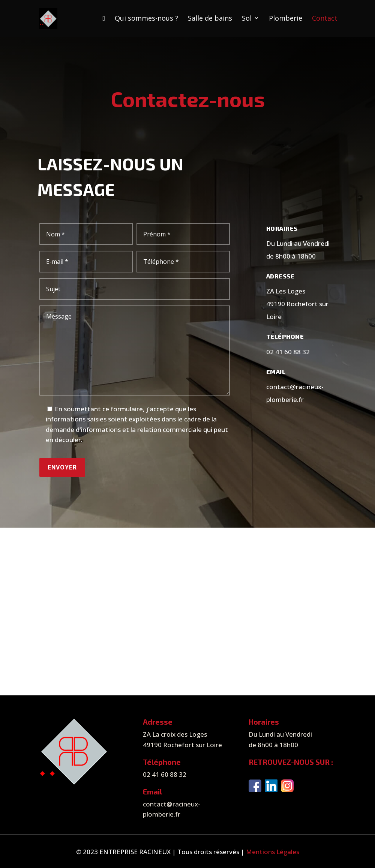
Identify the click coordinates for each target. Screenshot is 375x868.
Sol (247, 19)
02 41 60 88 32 (288, 352)
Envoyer (62, 467)
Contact (325, 19)
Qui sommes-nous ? (146, 19)
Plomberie (286, 19)
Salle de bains (210, 19)
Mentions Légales (273, 852)
